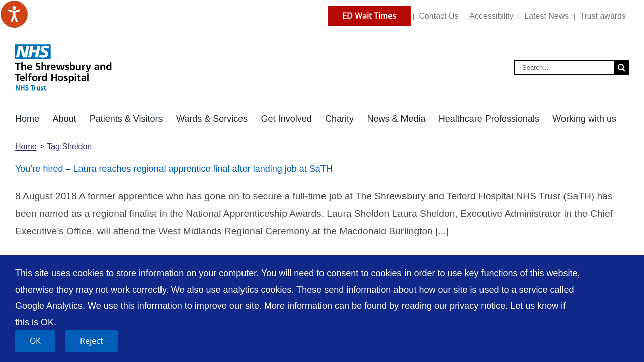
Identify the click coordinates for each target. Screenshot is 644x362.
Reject (92, 341)
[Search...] (564, 68)
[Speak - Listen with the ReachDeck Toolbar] (14, 14)
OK (35, 341)
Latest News (546, 16)
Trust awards (603, 16)
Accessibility (491, 16)
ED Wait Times (369, 16)
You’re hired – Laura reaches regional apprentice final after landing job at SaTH (174, 169)
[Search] (622, 68)
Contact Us (438, 16)
